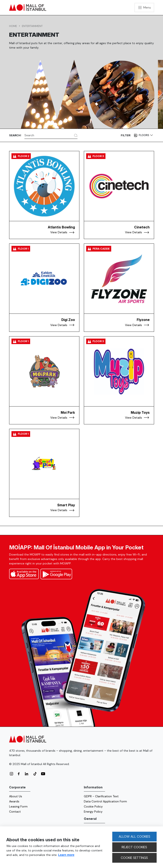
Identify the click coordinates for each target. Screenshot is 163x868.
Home (13, 26)
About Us (16, 796)
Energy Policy (93, 812)
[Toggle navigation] (144, 8)
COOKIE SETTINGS (134, 858)
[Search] (49, 135)
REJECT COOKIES (134, 847)
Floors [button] (144, 135)
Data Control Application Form (105, 801)
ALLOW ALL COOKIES (134, 837)
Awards (14, 801)
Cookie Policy (93, 806)
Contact (15, 812)
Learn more (66, 855)
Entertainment (32, 26)
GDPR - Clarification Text (101, 796)
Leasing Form (18, 806)
